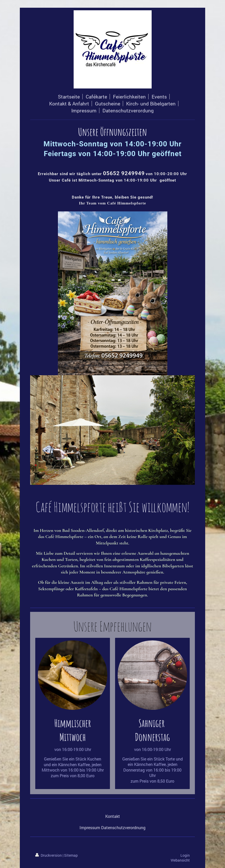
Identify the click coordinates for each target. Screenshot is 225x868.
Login (185, 855)
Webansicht (180, 860)
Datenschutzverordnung (123, 827)
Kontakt (113, 816)
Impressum (90, 827)
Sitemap (71, 855)
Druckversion (49, 855)
